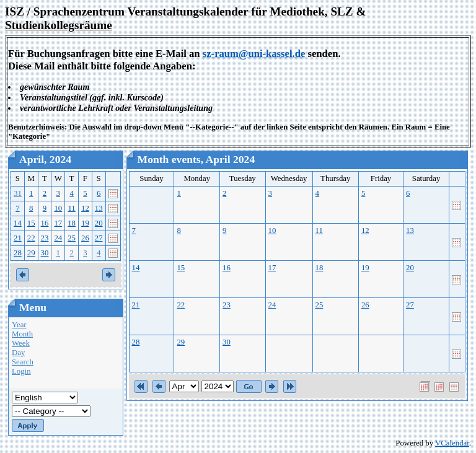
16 (45, 223)
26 (85, 238)
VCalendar (452, 443)
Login (21, 371)
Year (19, 325)
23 (45, 238)
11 (71, 208)
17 (58, 223)
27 (99, 238)
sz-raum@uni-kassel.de (254, 54)
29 (31, 253)
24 (58, 238)
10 (58, 208)
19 (85, 223)
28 (18, 253)
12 (85, 208)
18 (72, 223)
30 (45, 253)
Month (22, 334)
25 (72, 238)
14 (18, 223)
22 (31, 238)
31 (18, 193)
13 (99, 208)
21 (18, 238)
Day (18, 353)
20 (99, 223)
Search (23, 362)
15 (31, 223)
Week (21, 343)
